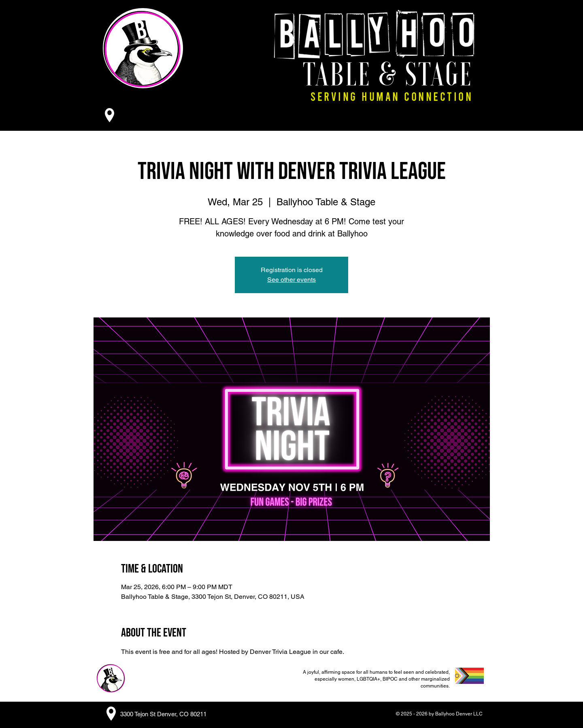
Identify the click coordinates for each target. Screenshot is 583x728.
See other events (291, 280)
